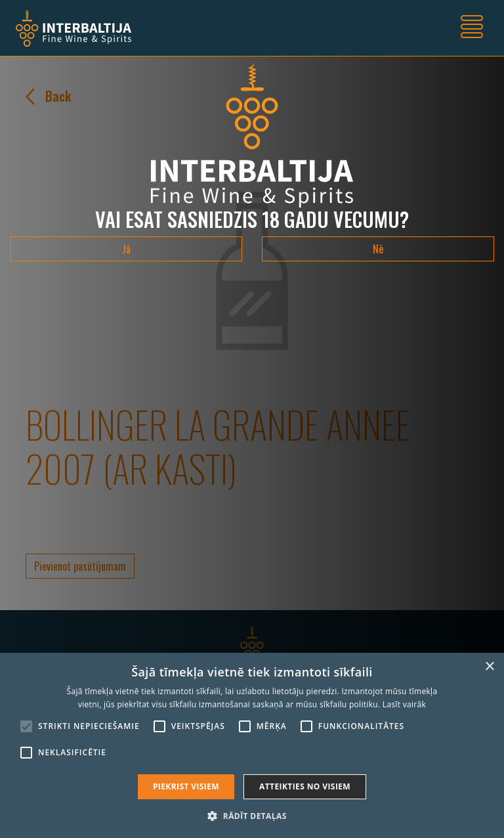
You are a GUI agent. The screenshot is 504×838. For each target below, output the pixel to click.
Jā (126, 249)
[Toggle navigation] (472, 28)
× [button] (489, 667)
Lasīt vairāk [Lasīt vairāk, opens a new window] (404, 704)
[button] (252, 816)
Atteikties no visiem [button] (305, 786)
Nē (378, 249)
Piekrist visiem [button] (186, 786)
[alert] (252, 745)
